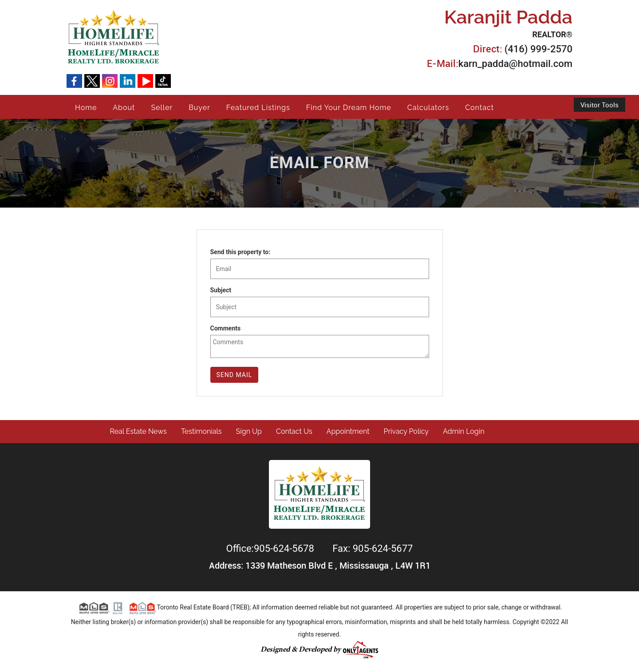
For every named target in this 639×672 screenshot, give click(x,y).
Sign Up (249, 431)
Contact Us (294, 431)
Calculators (428, 108)
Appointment (348, 431)
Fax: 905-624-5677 (373, 548)
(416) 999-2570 (538, 49)
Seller (162, 108)
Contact (479, 108)
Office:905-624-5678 (272, 548)
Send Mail (235, 375)
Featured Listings (258, 108)
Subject (221, 290)
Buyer (199, 108)
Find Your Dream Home (349, 108)
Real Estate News (138, 431)
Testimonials (201, 431)
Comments (226, 328)
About (124, 108)
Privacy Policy (406, 431)
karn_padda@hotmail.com (515, 64)
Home (86, 108)
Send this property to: (241, 252)
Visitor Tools (600, 105)
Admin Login (464, 431)
